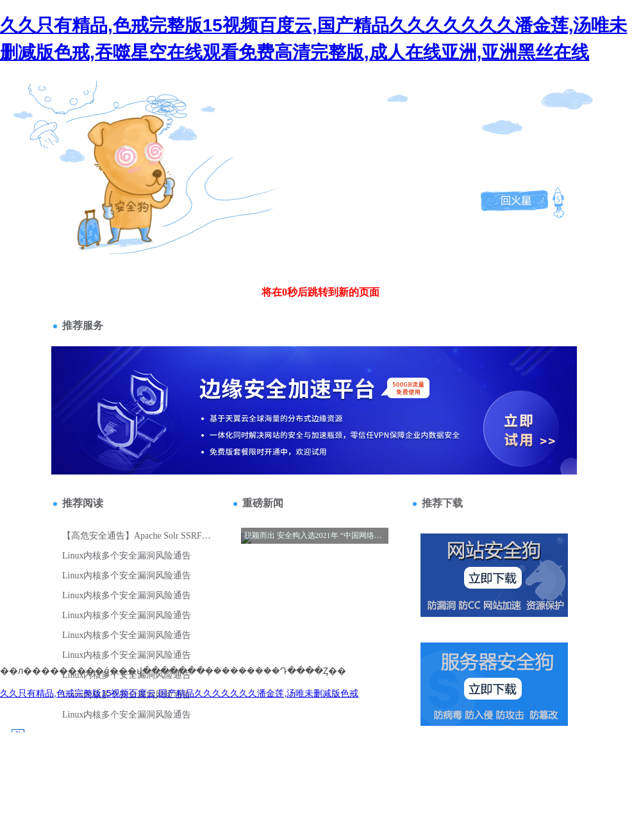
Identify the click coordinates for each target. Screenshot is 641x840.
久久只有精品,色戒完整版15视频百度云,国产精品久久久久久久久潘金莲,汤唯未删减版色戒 (179, 693)
